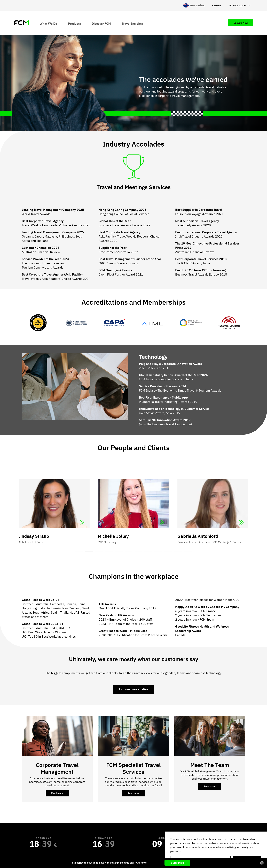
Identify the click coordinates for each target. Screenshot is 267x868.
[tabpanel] (133, 505)
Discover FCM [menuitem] (101, 23)
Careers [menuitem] (217, 5)
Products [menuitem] (74, 23)
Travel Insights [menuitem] (132, 23)
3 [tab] (99, 552)
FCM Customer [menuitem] (238, 5)
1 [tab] (79, 552)
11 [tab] (178, 552)
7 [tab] (138, 552)
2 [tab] (89, 552)
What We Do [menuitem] (48, 23)
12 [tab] (188, 552)
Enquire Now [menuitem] (241, 23)
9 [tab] (158, 552)
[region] (216, 850)
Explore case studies (134, 689)
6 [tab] (129, 552)
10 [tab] (168, 552)
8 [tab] (148, 552)
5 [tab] (119, 552)
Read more (60, 794)
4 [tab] (109, 552)
